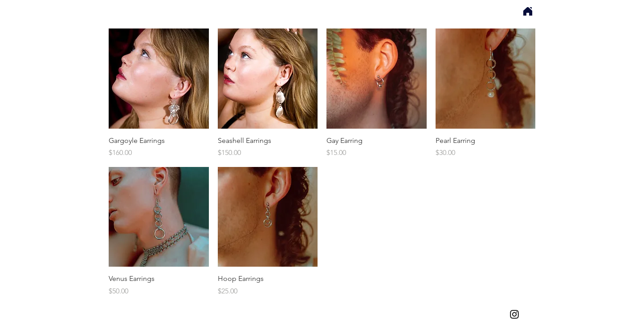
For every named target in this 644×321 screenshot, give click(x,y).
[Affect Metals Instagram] (514, 314)
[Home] (528, 11)
